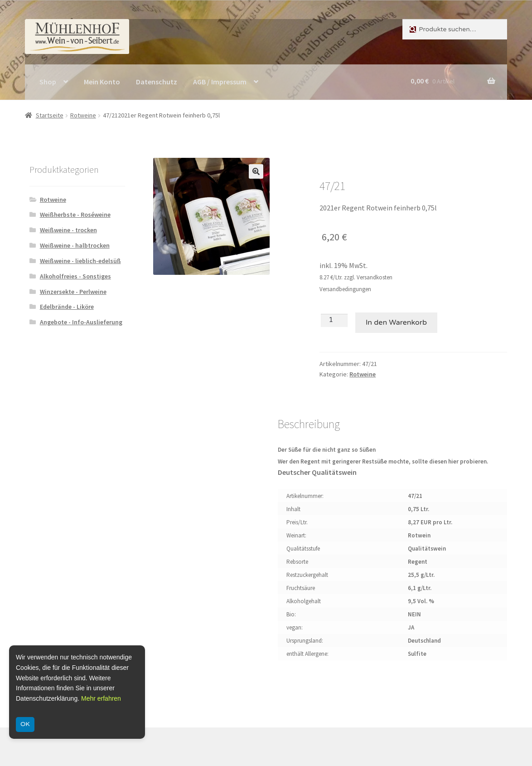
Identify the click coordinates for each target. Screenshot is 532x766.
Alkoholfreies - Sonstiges (75, 276)
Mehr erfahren (101, 698)
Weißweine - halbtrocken (75, 245)
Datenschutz (157, 82)
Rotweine (83, 115)
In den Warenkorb (396, 322)
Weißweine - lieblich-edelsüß (80, 261)
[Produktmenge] (334, 320)
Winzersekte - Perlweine (73, 292)
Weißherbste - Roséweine (75, 215)
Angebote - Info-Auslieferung (81, 322)
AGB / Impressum (220, 82)
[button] (256, 171)
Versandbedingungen (345, 289)
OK (25, 724)
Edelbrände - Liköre (67, 307)
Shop (48, 82)
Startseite (50, 115)
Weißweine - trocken (68, 230)
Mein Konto (102, 82)
